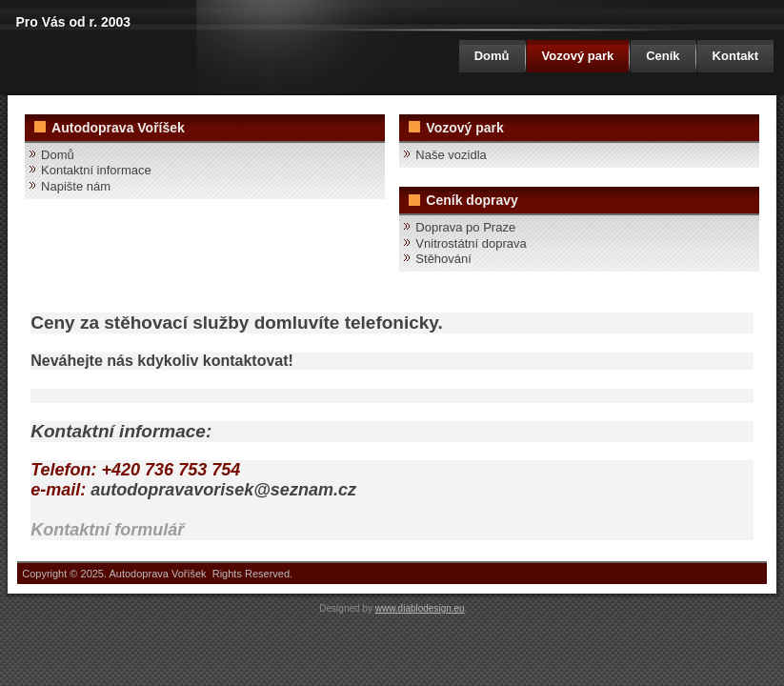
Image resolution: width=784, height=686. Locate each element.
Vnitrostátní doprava (471, 243)
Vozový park (578, 56)
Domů (492, 56)
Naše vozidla (451, 155)
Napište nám (76, 186)
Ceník (663, 56)
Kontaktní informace (96, 170)
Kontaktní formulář (107, 530)
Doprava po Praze (465, 227)
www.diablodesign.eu (420, 608)
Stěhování (443, 259)
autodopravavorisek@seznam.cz (223, 490)
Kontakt (735, 56)
